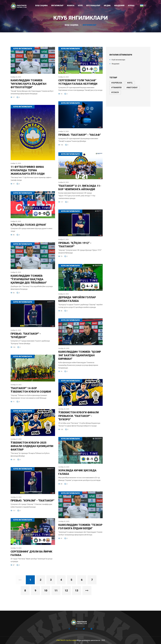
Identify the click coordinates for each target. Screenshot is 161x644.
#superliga (117, 83)
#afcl (130, 83)
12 (66, 591)
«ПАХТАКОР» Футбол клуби (66, 640)
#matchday (132, 88)
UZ (143, 5)
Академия (115, 64)
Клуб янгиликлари (118, 60)
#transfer (116, 88)
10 (46, 591)
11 (56, 591)
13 (77, 591)
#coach (115, 92)
